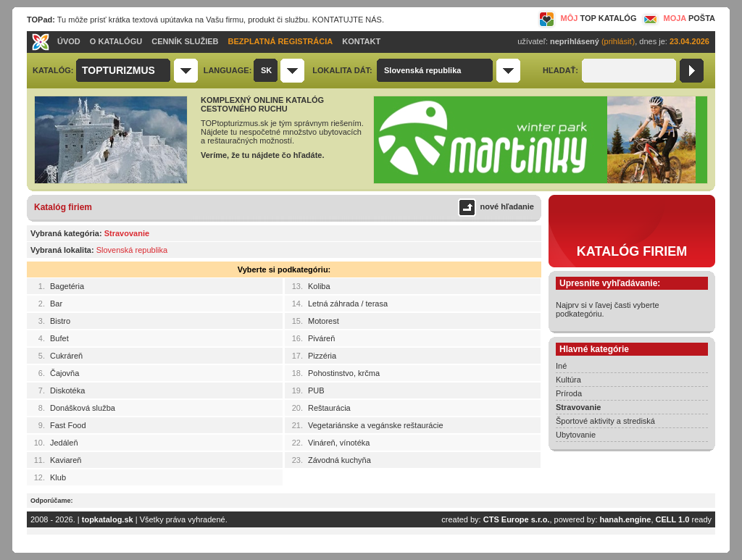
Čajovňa (64, 373)
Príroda (569, 393)
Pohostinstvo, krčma (344, 373)
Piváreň (321, 338)
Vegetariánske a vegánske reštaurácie (376, 425)
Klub (58, 477)
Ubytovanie (576, 435)
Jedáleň (64, 443)
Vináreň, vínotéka (339, 443)
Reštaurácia (329, 408)
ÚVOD (69, 41)
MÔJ (587, 18)
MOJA (678, 18)
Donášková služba (83, 408)
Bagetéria (67, 286)
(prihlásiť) (618, 41)
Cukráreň (66, 356)
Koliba (319, 286)
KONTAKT (361, 41)
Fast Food (68, 425)
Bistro (60, 321)
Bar (56, 304)
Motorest (324, 321)
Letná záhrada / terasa (348, 304)
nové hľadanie (507, 206)
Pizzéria (322, 356)
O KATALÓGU (116, 41)
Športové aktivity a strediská (605, 421)
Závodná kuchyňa (339, 460)
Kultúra (568, 380)
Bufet (59, 338)
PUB (316, 390)
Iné (561, 366)
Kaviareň (66, 460)
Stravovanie (578, 407)
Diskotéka (67, 390)
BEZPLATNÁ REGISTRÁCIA (281, 41)
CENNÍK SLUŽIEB (185, 41)
